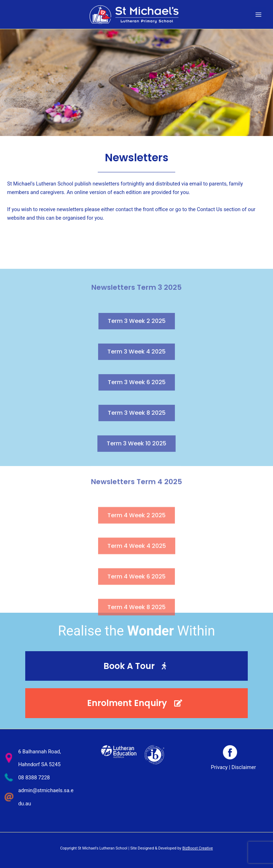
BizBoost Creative (198, 848)
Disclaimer (244, 767)
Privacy (219, 767)
